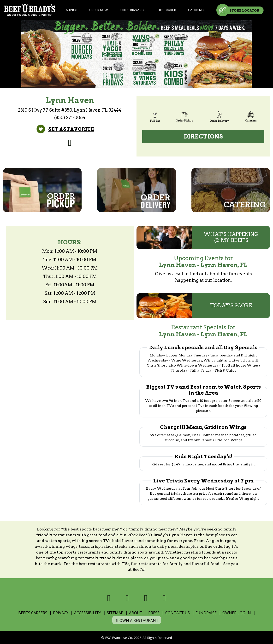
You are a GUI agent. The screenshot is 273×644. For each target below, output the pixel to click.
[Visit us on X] (127, 598)
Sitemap (115, 613)
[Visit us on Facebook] (70, 143)
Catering (196, 10)
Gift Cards (167, 10)
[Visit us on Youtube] (164, 598)
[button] (27, 54)
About (136, 613)
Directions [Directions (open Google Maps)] (203, 136)
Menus (71, 10)
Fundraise (206, 613)
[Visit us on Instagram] (146, 598)
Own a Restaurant (137, 620)
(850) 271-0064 (70, 117)
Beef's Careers (33, 613)
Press (154, 613)
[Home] (29, 10)
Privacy (61, 613)
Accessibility (88, 613)
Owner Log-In (237, 613)
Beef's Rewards (133, 10)
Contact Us (178, 613)
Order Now (99, 10)
